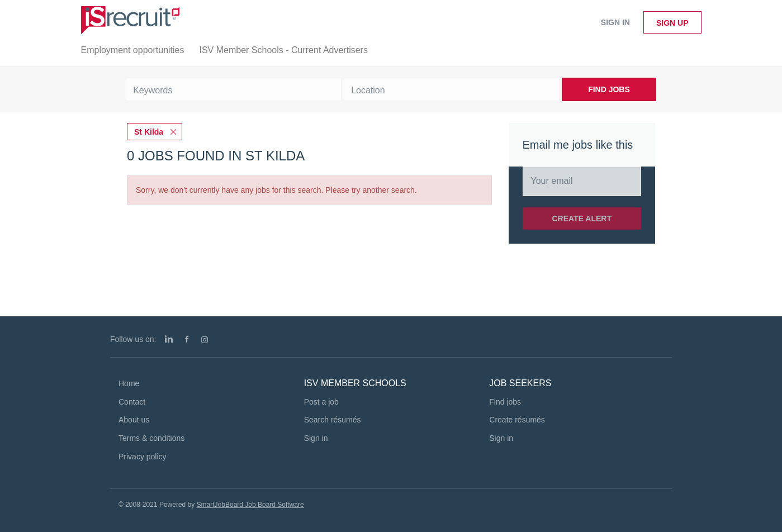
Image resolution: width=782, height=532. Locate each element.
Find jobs (505, 402)
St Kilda (149, 132)
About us (134, 420)
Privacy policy (143, 457)
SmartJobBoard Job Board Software (250, 505)
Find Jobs (609, 89)
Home (129, 383)
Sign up (672, 23)
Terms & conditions (151, 438)
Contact (132, 402)
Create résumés (517, 420)
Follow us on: (133, 339)
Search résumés (333, 420)
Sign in (615, 22)
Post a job (321, 402)
